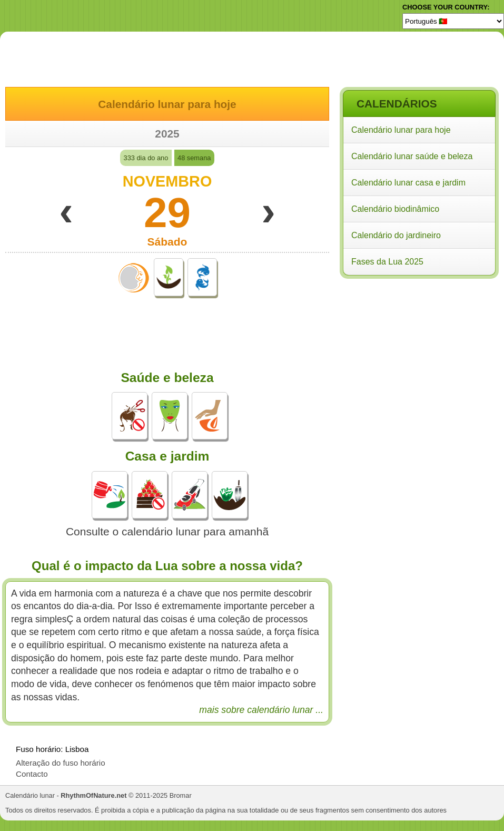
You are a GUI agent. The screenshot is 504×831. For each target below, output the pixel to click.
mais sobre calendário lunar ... (261, 710)
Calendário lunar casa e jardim (408, 183)
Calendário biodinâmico (395, 209)
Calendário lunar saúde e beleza (412, 156)
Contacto (32, 774)
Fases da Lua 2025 (387, 262)
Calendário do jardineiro (396, 235)
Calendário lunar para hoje (401, 130)
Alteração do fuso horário (61, 763)
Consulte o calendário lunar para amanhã (167, 531)
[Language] (453, 21)
